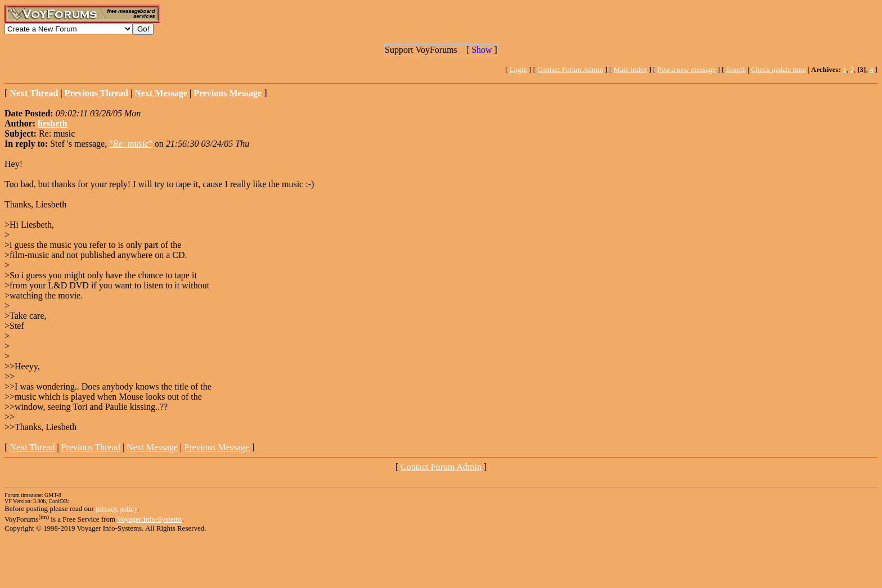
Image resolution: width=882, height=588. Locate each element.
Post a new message (687, 69)
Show (481, 50)
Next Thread (32, 447)
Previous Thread (91, 447)
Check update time (778, 69)
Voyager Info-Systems (150, 519)
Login (518, 69)
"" (131, 144)
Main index (631, 69)
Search (736, 69)
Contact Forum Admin (570, 69)
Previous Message (217, 447)
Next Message (152, 447)
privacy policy (116, 508)
